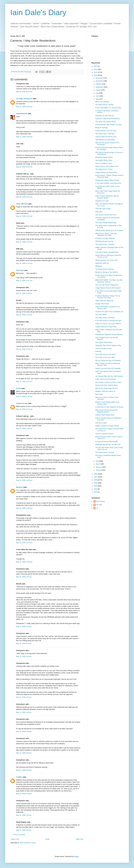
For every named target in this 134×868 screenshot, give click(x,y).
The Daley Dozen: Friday (104, 169)
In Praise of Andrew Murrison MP (107, 442)
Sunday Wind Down (102, 304)
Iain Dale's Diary (38, 12)
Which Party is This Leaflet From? (107, 166)
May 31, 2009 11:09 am (24, 293)
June (98, 96)
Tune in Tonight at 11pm (104, 163)
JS (97, 508)
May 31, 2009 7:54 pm (24, 815)
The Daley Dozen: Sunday (104, 105)
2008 (96, 474)
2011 (96, 69)
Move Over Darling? (102, 102)
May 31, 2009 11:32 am (24, 382)
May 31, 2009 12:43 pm (24, 543)
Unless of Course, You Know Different (108, 324)
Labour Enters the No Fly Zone (106, 137)
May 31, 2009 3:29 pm (24, 712)
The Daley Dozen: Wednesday (106, 223)
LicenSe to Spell (101, 423)
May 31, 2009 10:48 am (24, 137)
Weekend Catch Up (102, 263)
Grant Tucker (100, 501)
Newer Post (15, 839)
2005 (96, 483)
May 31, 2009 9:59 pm (24, 830)
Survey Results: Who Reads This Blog (108, 125)
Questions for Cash (102, 201)
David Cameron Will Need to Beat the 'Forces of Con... (108, 256)
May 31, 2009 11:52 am (24, 396)
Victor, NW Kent (22, 204)
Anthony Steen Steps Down (105, 415)
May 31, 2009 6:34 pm (24, 794)
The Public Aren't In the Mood (105, 354)
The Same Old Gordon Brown (106, 122)
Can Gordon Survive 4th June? (106, 215)
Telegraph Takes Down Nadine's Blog (108, 345)
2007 (96, 477)
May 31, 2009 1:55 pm (24, 626)
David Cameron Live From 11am (106, 260)
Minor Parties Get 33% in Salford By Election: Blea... (108, 364)
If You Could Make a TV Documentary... (109, 108)
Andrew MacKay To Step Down (106, 327)
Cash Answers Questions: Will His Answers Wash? (107, 197)
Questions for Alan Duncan (105, 116)
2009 (96, 75)
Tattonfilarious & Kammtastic (105, 140)
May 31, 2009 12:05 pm (24, 480)
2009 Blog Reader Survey (104, 241)
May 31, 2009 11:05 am (24, 242)
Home (47, 839)
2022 (96, 66)
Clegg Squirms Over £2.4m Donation (108, 288)
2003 (96, 489)
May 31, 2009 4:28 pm (24, 732)
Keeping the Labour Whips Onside (107, 180)
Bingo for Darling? (102, 128)
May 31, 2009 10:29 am (24, 92)
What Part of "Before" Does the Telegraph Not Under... (106, 234)
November (100, 81)
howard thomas (22, 403)
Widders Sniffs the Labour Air (105, 391)
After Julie (99, 212)
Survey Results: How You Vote (106, 131)
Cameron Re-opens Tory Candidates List (109, 312)
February (99, 467)
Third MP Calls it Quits (103, 209)
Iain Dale (99, 505)
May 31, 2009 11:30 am (24, 349)
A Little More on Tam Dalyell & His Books (109, 407)
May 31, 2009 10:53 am (24, 216)
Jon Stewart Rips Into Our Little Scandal (109, 376)
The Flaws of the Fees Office (105, 357)
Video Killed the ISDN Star (104, 301)
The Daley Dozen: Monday (104, 269)
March (98, 464)
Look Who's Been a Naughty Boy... (107, 252)
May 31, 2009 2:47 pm (24, 697)
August (98, 90)
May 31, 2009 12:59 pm (24, 562)
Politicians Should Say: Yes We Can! (108, 445)
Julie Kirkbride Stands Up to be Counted (109, 230)
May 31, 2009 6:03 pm (24, 770)
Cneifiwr (19, 777)
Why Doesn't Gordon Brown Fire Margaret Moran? (106, 411)
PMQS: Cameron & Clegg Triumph (107, 426)
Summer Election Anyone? (104, 434)
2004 (96, 486)
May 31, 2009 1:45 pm (24, 577)
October (99, 84)
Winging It (99, 266)
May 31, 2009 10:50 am (24, 167)
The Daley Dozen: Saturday (105, 134)
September (100, 87)
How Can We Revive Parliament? (107, 285)
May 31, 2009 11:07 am (24, 263)
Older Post (79, 839)
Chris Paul (20, 270)
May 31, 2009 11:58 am (24, 429)
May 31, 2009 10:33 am (24, 107)
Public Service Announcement (106, 379)
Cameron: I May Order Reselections (108, 119)
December (100, 78)
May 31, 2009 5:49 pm (24, 753)
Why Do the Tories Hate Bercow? (107, 388)
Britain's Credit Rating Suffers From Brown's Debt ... (107, 403)
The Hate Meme (101, 315)
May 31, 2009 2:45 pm (24, 656)
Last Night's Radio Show (104, 160)
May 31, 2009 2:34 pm (24, 644)
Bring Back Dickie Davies (104, 157)
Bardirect (20, 487)
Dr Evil (19, 388)
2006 (96, 480)
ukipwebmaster (22, 114)
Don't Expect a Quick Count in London (108, 382)
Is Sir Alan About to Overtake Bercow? (108, 321)
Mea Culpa (99, 394)
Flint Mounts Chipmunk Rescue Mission (109, 335)
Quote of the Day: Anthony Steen (107, 385)
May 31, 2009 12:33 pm (24, 508)
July (97, 93)
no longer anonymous (24, 99)
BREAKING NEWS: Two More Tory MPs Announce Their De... (109, 281)
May (97, 99)
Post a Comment (19, 835)
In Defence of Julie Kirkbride (105, 238)
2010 (96, 72)
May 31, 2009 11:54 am (24, 409)
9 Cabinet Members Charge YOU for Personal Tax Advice (108, 297)
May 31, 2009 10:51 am (24, 197)
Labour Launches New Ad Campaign (108, 368)
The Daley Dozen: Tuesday (105, 244)
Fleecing (98, 351)
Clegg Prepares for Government (106, 172)
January (99, 470)
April (97, 461)
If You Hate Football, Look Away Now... (109, 183)
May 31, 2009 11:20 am (24, 315)
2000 (96, 492)
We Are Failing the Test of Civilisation (108, 361)
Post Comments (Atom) (28, 843)
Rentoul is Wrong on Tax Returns (107, 272)
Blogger (76, 857)
